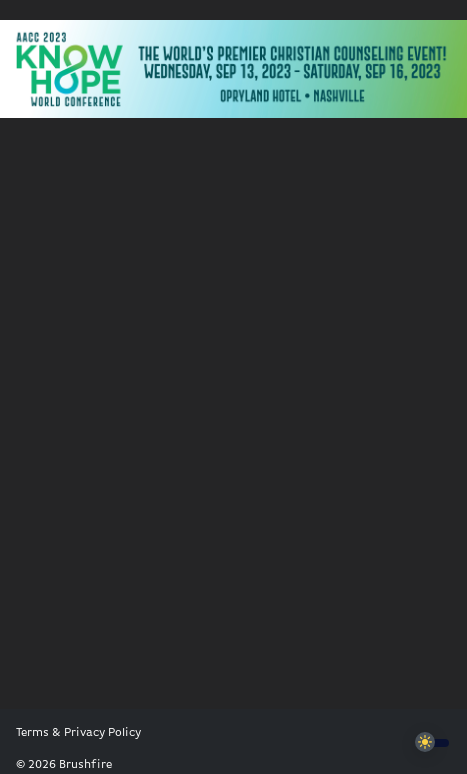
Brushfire (85, 765)
